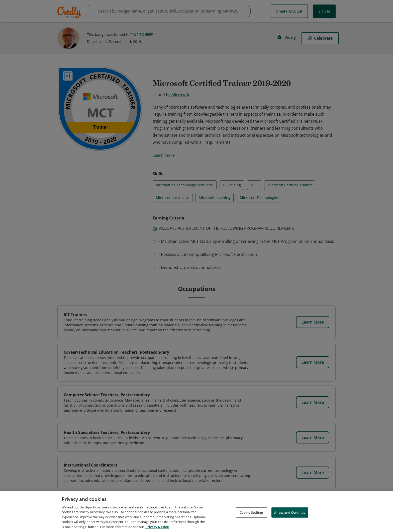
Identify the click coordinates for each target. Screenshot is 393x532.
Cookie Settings (252, 514)
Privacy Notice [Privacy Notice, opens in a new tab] (157, 529)
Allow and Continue (290, 514)
